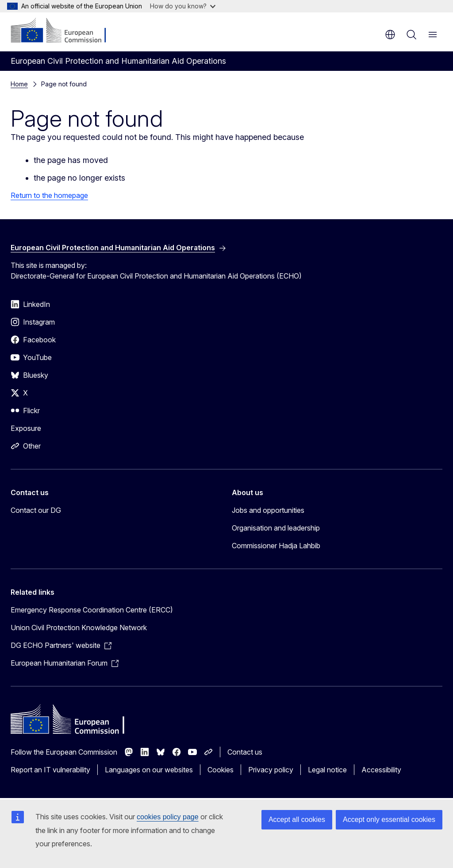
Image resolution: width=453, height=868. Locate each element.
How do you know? (183, 6)
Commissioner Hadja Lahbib (276, 546)
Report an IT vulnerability (50, 770)
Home (19, 84)
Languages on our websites (149, 770)
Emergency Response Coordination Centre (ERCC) (92, 610)
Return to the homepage (49, 195)
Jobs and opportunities (268, 510)
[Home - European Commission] (64, 31)
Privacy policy (271, 770)
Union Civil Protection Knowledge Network (79, 628)
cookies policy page (168, 817)
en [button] (390, 35)
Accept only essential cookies (389, 820)
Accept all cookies (297, 820)
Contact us (245, 752)
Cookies (221, 770)
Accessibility (381, 770)
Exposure (26, 428)
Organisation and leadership (276, 528)
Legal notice (327, 770)
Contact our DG (36, 510)
